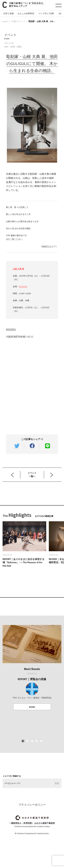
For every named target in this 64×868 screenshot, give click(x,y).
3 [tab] (32, 741)
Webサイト (47, 246)
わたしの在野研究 (26, 14)
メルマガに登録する (12, 776)
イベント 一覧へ (32, 475)
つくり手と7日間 (46, 14)
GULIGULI (23, 286)
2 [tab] (27, 741)
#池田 (19, 47)
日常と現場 (9, 14)
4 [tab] (37, 741)
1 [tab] (23, 741)
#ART (6, 47)
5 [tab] (41, 741)
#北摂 (13, 47)
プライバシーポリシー (32, 805)
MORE (32, 707)
